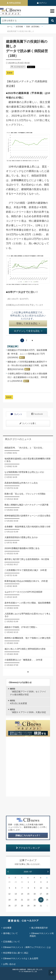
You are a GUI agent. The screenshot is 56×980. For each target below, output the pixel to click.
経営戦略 (19, 27)
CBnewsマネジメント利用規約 (42, 935)
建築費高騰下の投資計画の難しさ (21, 31)
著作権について (10, 933)
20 (16, 900)
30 (22, 882)
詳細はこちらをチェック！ (28, 835)
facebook (37, 414)
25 (47, 900)
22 (28, 900)
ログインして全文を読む (28, 331)
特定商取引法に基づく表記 (16, 953)
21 (22, 900)
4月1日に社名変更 (18, 702)
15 (28, 894)
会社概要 (7, 928)
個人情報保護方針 (40, 928)
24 (41, 900)
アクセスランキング (28, 848)
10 (41, 888)
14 (22, 894)
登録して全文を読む (28, 323)
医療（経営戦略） (33, 27)
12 (9, 894)
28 (9, 882)
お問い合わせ (9, 964)
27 (16, 906)
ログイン (43, 3)
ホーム (10, 27)
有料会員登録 (15, 3)
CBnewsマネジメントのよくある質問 (21, 958)
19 (9, 900)
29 (16, 882)
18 (47, 894)
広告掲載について (11, 942)
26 (9, 906)
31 (41, 906)
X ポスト (31, 67)
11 (47, 888)
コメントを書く (28, 423)
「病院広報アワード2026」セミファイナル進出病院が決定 (28, 692)
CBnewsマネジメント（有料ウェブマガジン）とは (27, 947)
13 (16, 894)
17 (41, 894)
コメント (16, 414)
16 (35, 894)
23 (35, 900)
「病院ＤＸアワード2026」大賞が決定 (28, 711)
